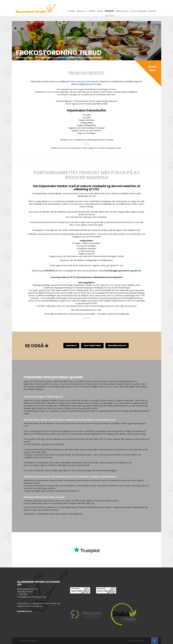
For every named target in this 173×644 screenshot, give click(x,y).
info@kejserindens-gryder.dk (32, 597)
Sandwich (71, 346)
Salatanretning (92, 346)
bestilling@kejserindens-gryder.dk (123, 271)
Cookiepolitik (25, 641)
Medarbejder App (117, 346)
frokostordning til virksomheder (84, 82)
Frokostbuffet (24, 58)
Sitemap (35, 641)
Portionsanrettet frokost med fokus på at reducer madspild (69, 58)
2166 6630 (24, 594)
